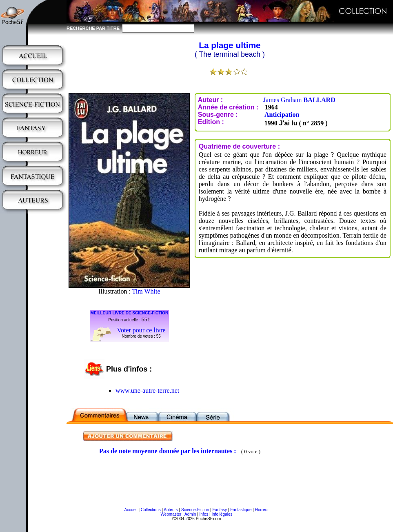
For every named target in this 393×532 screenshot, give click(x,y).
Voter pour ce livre (141, 330)
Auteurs (171, 510)
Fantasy (220, 510)
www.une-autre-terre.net (147, 391)
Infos (204, 514)
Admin (190, 514)
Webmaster (171, 514)
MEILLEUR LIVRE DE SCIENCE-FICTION (130, 313)
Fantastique (241, 510)
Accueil (131, 510)
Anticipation (282, 115)
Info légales (222, 514)
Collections (151, 510)
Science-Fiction (195, 510)
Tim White (146, 291)
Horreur (262, 510)
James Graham (299, 100)
